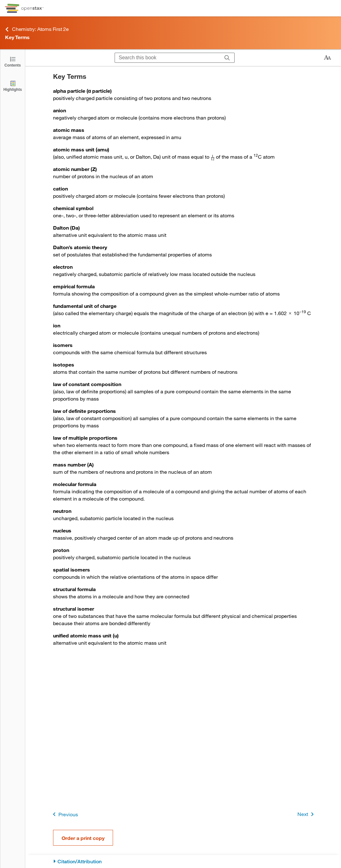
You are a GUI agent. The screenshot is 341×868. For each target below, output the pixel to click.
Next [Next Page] (307, 814)
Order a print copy (83, 838)
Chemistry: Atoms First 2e (37, 29)
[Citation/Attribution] (183, 862)
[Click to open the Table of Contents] (13, 61)
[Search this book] (168, 58)
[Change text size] (327, 58)
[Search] (227, 58)
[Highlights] (13, 86)
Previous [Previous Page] (64, 814)
